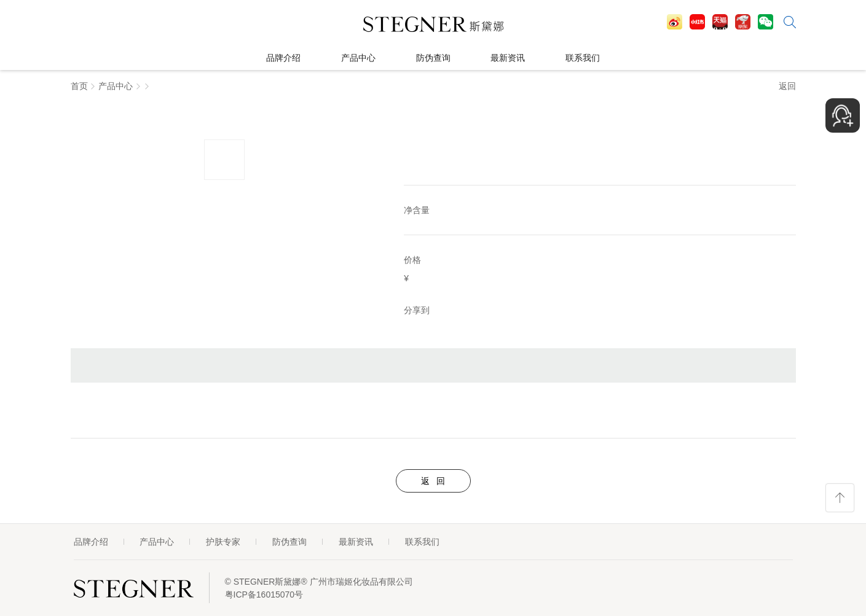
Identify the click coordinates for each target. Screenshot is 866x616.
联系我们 (422, 542)
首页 (79, 86)
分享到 (417, 310)
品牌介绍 (91, 542)
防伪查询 (289, 542)
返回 (787, 86)
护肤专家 (223, 542)
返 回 (433, 481)
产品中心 (116, 86)
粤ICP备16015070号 (264, 595)
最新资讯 (356, 542)
